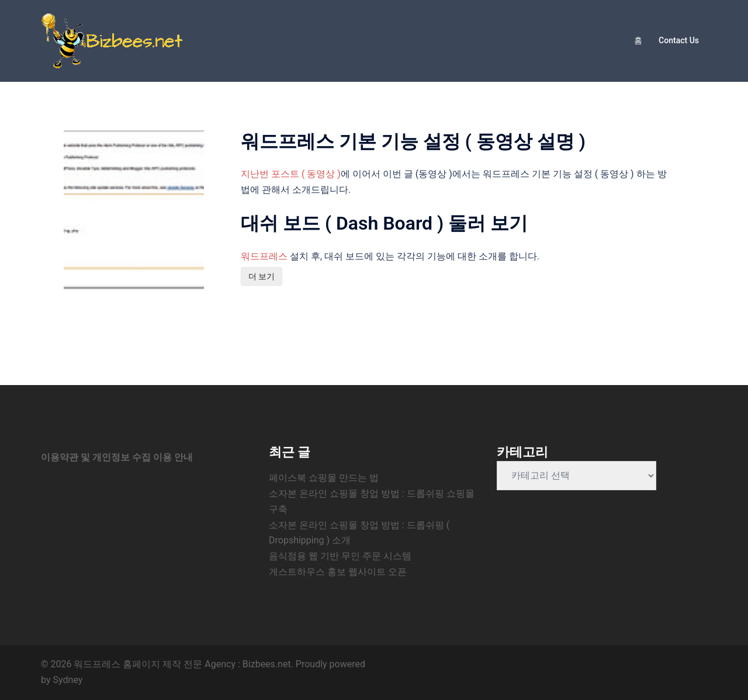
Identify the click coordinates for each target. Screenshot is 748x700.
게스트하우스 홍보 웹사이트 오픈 (338, 572)
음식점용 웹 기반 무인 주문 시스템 (340, 556)
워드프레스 (264, 256)
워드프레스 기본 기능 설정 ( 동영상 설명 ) (413, 141)
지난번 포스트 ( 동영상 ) (291, 174)
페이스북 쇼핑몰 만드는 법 (324, 478)
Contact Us (679, 40)
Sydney (67, 680)
